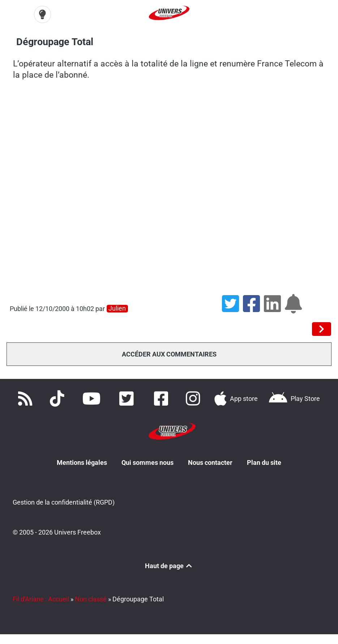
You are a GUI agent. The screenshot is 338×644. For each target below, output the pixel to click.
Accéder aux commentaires (169, 354)
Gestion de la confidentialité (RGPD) (64, 502)
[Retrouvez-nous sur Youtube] (93, 398)
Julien (117, 308)
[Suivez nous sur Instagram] (194, 398)
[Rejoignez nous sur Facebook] (163, 398)
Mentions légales (82, 463)
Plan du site (264, 463)
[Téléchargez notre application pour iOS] (236, 398)
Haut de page (169, 566)
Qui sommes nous (147, 463)
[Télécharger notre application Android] (294, 398)
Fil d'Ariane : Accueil (41, 599)
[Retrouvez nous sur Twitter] (128, 398)
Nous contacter (210, 463)
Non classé (91, 599)
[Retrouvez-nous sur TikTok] (59, 398)
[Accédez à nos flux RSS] (27, 398)
